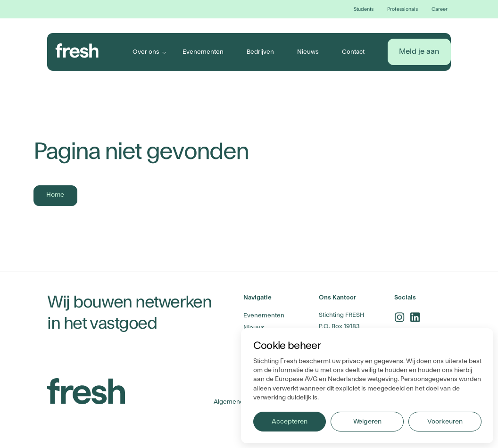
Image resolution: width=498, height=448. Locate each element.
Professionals (403, 9)
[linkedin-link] (415, 317)
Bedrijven (260, 52)
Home (55, 195)
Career (440, 9)
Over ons (146, 52)
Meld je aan (419, 51)
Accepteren (289, 422)
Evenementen (203, 52)
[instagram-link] (400, 317)
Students (364, 9)
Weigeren (367, 422)
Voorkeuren (445, 422)
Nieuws (308, 52)
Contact (353, 52)
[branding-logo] (77, 51)
